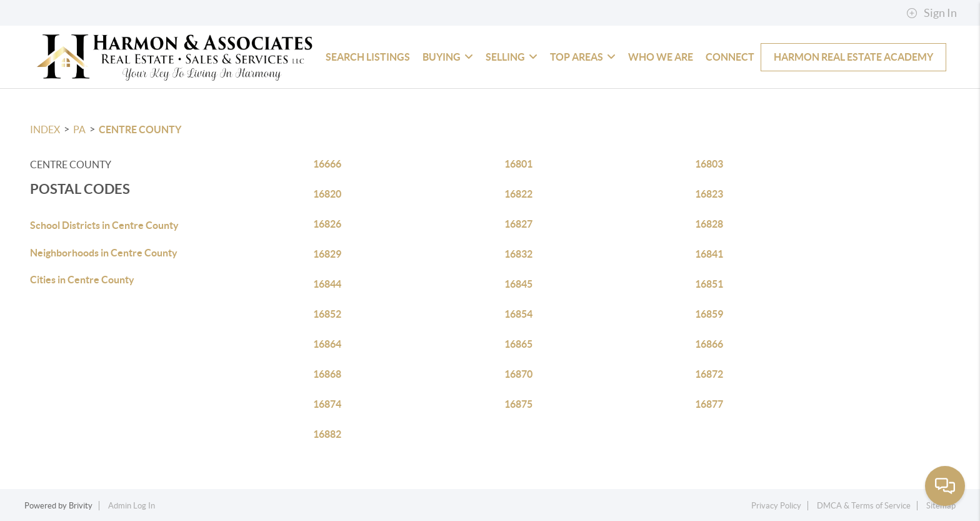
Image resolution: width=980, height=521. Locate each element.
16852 (327, 314)
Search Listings (368, 57)
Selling (512, 57)
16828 (709, 224)
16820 (327, 194)
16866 (709, 344)
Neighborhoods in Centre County (104, 253)
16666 (327, 164)
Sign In (932, 13)
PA (79, 129)
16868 (327, 374)
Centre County (140, 129)
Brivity (81, 506)
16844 (327, 284)
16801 (518, 164)
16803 (709, 164)
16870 (518, 374)
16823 (709, 194)
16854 (518, 314)
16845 (518, 284)
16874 (327, 404)
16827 (518, 224)
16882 (327, 434)
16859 (709, 314)
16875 (518, 404)
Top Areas (583, 57)
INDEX (45, 129)
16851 (709, 284)
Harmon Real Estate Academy (853, 57)
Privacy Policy (776, 506)
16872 (709, 374)
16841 (709, 254)
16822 (518, 194)
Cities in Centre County (82, 280)
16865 (518, 344)
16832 (518, 254)
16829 (327, 254)
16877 (709, 404)
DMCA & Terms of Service (864, 506)
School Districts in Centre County (104, 225)
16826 (327, 224)
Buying (448, 57)
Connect (730, 57)
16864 (327, 344)
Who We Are (661, 57)
